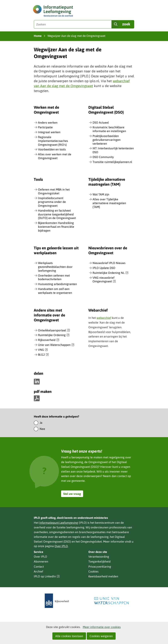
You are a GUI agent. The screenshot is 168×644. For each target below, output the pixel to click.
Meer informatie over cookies (102, 627)
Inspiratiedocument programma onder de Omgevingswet (52, 202)
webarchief (104, 318)
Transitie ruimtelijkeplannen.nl (112, 162)
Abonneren (41, 561)
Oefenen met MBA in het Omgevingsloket (54, 191)
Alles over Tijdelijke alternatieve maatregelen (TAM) (109, 203)
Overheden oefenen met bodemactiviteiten (54, 277)
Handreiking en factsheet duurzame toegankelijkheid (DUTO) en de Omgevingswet (57, 214)
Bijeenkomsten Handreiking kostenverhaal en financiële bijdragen (56, 227)
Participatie (45, 127)
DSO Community (103, 157)
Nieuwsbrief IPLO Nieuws (109, 263)
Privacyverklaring (100, 567)
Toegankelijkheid (99, 561)
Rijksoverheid (49, 340)
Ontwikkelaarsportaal (54, 330)
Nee (42, 429)
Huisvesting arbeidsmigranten (57, 284)
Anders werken (48, 122)
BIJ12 (43, 355)
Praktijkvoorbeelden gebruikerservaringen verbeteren (107, 140)
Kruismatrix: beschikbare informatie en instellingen (109, 129)
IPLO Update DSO (104, 268)
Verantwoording (99, 557)
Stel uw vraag (72, 494)
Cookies (93, 571)
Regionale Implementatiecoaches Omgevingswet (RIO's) (53, 141)
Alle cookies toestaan (69, 636)
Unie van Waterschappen (56, 345)
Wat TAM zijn (101, 194)
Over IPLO (61, 546)
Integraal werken (49, 132)
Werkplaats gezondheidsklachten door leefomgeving (55, 267)
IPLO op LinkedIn (47, 576)
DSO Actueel (101, 122)
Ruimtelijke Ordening (54, 335)
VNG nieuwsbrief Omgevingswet (104, 280)
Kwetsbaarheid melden (103, 576)
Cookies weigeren (101, 636)
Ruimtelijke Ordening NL (110, 273)
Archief (38, 571)
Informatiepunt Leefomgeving (59, 523)
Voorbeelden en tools (52, 149)
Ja (41, 423)
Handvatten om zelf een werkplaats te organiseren (55, 291)
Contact (39, 567)
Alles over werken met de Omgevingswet (55, 156)
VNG (43, 350)
